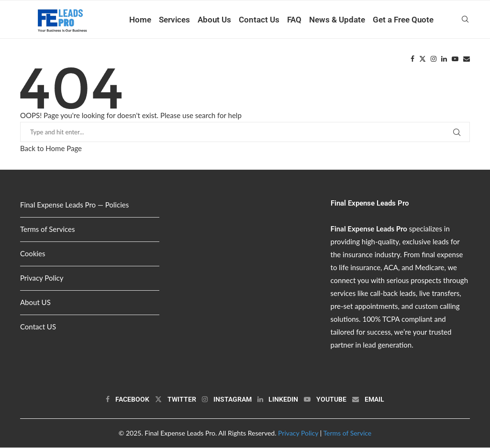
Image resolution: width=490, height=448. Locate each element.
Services (174, 20)
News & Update (337, 20)
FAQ (294, 20)
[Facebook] (412, 59)
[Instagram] (434, 59)
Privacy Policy (42, 278)
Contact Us (259, 20)
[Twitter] (423, 59)
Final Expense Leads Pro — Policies (74, 205)
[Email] (467, 59)
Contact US (38, 327)
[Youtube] (455, 59)
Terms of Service (347, 433)
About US (35, 303)
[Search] (465, 20)
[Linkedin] (444, 59)
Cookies (33, 254)
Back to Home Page (51, 149)
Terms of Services (48, 229)
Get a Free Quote (403, 20)
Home (140, 20)
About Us (214, 20)
